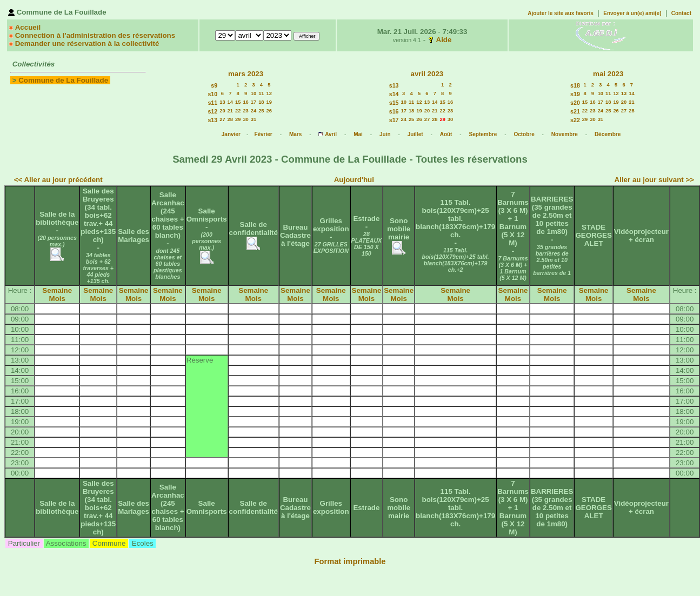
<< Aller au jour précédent (58, 180)
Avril (331, 134)
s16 (394, 111)
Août (446, 134)
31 (254, 119)
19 (269, 102)
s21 (575, 111)
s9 (214, 85)
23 (245, 111)
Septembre (483, 134)
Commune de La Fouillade (63, 80)
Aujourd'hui (354, 180)
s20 (575, 103)
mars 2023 (246, 74)
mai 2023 (608, 74)
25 (261, 111)
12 (269, 93)
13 (222, 102)
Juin (385, 134)
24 (254, 111)
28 (230, 119)
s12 (212, 111)
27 (222, 119)
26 (269, 111)
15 (238, 102)
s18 (575, 85)
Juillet (415, 134)
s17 (394, 120)
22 (238, 111)
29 (238, 119)
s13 (212, 120)
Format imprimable (350, 561)
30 (245, 119)
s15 (394, 103)
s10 (212, 94)
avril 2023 (427, 74)
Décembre (608, 134)
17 (254, 102)
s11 (212, 103)
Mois (57, 299)
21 (230, 111)
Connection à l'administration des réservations (95, 35)
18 (261, 102)
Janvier (231, 134)
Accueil (28, 27)
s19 (575, 94)
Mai (358, 134)
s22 (575, 120)
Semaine (57, 290)
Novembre (565, 134)
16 (245, 102)
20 (222, 111)
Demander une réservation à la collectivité (87, 43)
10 (254, 93)
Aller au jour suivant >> (654, 180)
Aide (444, 40)
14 (230, 102)
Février (263, 134)
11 (261, 93)
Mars (295, 134)
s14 (394, 94)
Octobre (524, 134)
